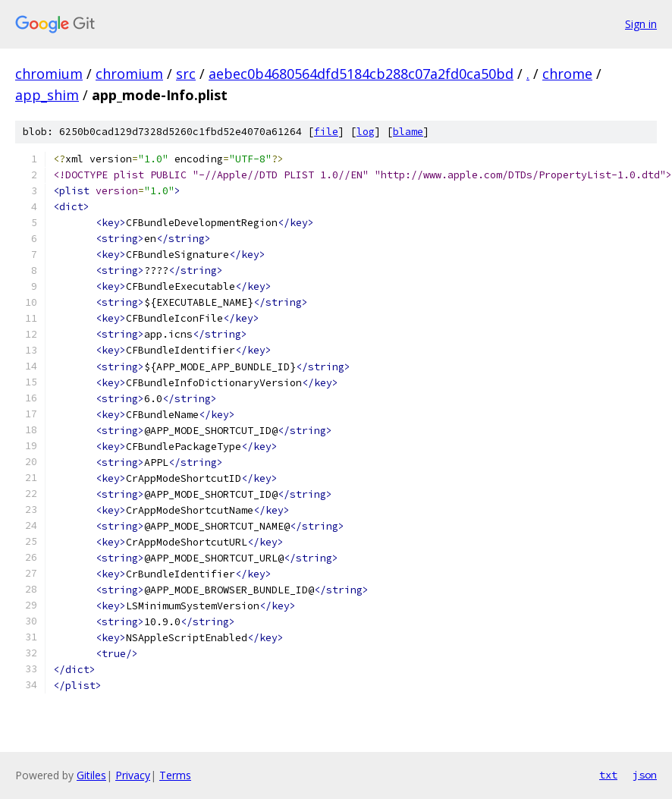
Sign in (641, 24)
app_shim (47, 95)
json (645, 775)
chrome (567, 74)
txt (608, 775)
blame (408, 132)
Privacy (133, 775)
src (186, 74)
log (366, 132)
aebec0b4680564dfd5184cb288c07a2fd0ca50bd (361, 74)
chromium (49, 74)
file (326, 132)
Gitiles (91, 775)
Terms (175, 775)
